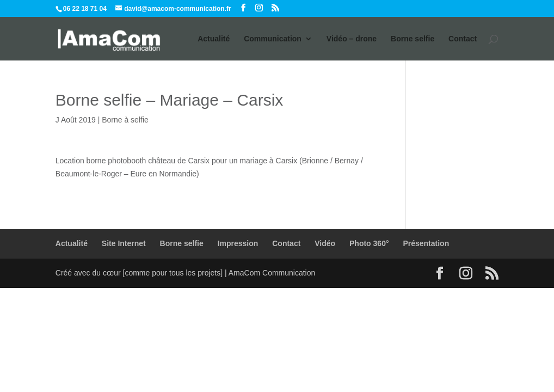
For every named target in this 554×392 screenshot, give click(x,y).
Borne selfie (413, 39)
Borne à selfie (125, 120)
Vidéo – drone (352, 39)
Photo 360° (369, 243)
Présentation (426, 243)
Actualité (214, 39)
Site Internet (124, 243)
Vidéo (325, 243)
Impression (238, 243)
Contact (463, 39)
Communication (273, 39)
